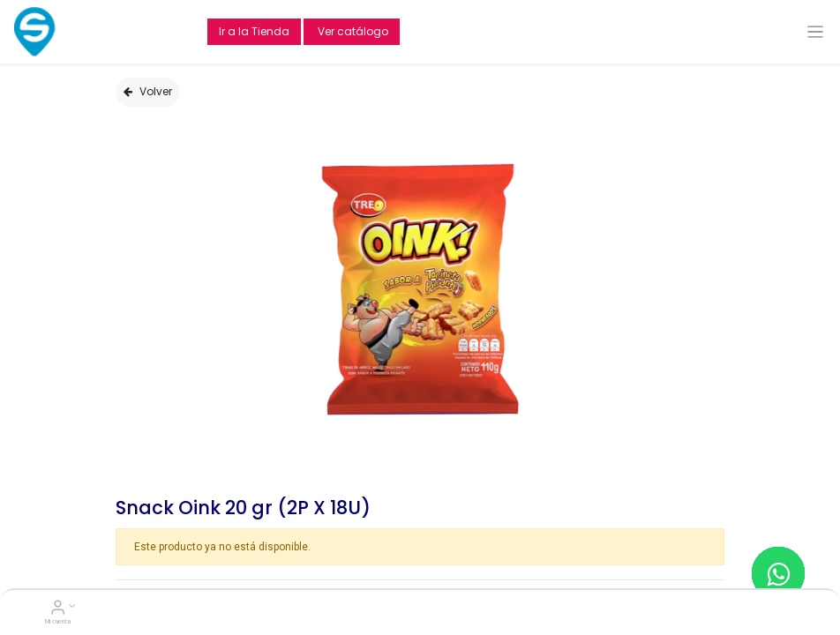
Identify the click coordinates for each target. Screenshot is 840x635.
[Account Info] (58, 609)
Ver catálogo (352, 31)
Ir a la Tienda (254, 31)
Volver (148, 91)
